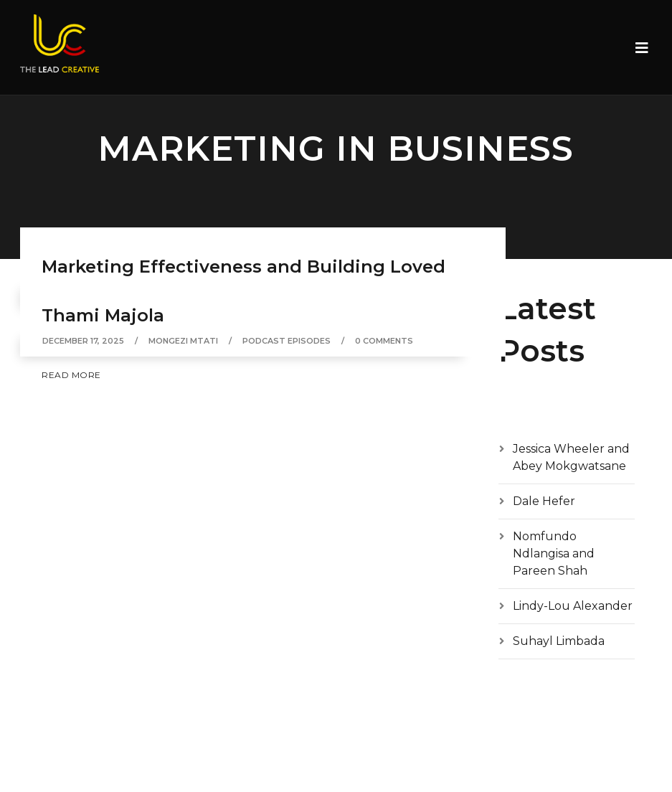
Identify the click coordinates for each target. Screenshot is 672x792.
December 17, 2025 (83, 341)
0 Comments (384, 341)
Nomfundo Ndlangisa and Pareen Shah (554, 553)
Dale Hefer (544, 501)
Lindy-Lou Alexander (573, 606)
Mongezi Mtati (183, 341)
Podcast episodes (287, 341)
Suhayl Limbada (559, 641)
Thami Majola (103, 315)
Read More (71, 375)
